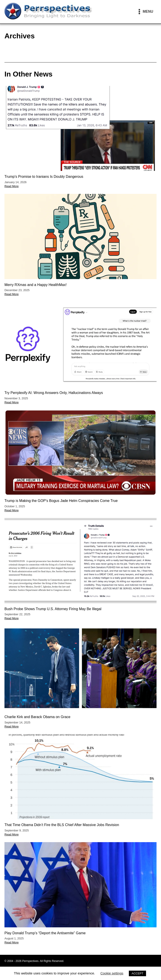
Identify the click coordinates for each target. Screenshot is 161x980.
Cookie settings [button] (112, 973)
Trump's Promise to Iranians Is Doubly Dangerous (44, 177)
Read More (11, 186)
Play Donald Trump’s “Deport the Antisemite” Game (45, 933)
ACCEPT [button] (137, 973)
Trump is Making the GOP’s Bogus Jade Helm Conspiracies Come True (61, 501)
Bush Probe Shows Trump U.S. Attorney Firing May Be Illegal (53, 609)
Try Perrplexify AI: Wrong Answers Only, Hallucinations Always (54, 393)
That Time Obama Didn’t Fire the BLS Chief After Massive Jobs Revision (62, 825)
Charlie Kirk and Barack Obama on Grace (37, 717)
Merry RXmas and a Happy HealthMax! (36, 285)
